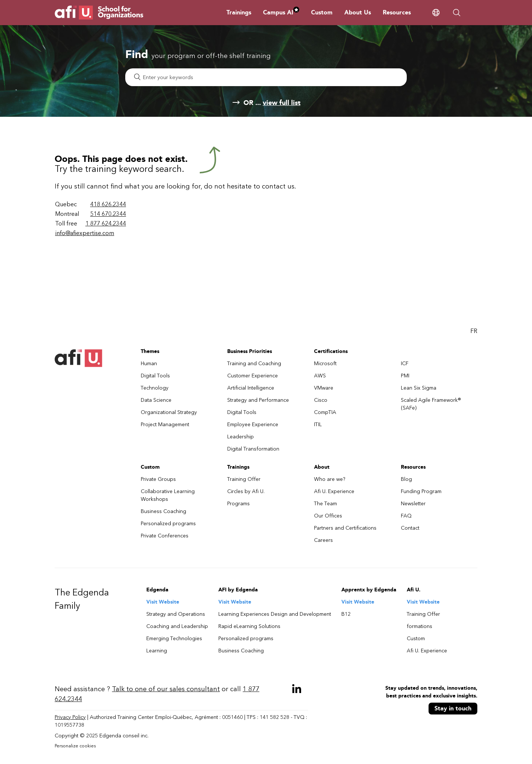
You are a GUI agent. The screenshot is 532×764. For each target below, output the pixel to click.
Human (149, 364)
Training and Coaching (254, 364)
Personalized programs (168, 524)
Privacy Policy (70, 717)
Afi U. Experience (334, 491)
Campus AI (281, 12)
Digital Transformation (253, 449)
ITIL (318, 425)
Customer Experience (253, 376)
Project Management (165, 425)
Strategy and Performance (258, 400)
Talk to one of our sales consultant (166, 689)
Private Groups (158, 479)
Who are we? (330, 479)
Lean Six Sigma (419, 388)
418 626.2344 (108, 204)
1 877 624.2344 (106, 223)
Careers (323, 540)
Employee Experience (253, 425)
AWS (320, 376)
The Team (325, 504)
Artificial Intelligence (251, 388)
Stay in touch (453, 708)
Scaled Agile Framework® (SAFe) (431, 404)
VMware (324, 388)
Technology (155, 388)
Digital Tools (155, 376)
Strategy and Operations (176, 614)
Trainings (239, 12)
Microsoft (325, 364)
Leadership (241, 437)
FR (474, 331)
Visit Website (163, 602)
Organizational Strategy (169, 412)
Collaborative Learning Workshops (168, 495)
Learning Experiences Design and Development (275, 614)
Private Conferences (165, 536)
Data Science (156, 400)
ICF (405, 364)
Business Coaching (163, 511)
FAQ (406, 516)
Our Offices (328, 516)
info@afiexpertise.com (85, 233)
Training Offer (244, 479)
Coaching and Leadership (177, 626)
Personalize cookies (75, 746)
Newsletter (413, 504)
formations (420, 626)
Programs (238, 504)
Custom (322, 12)
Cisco (321, 400)
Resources (397, 12)
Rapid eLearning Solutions (249, 626)
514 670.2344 (108, 214)
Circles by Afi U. (246, 491)
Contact (410, 528)
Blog (406, 479)
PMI (405, 376)
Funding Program (421, 491)
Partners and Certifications (345, 528)
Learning (157, 651)
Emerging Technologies (174, 639)
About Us (358, 12)
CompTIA (325, 412)
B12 (346, 614)
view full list (282, 103)
